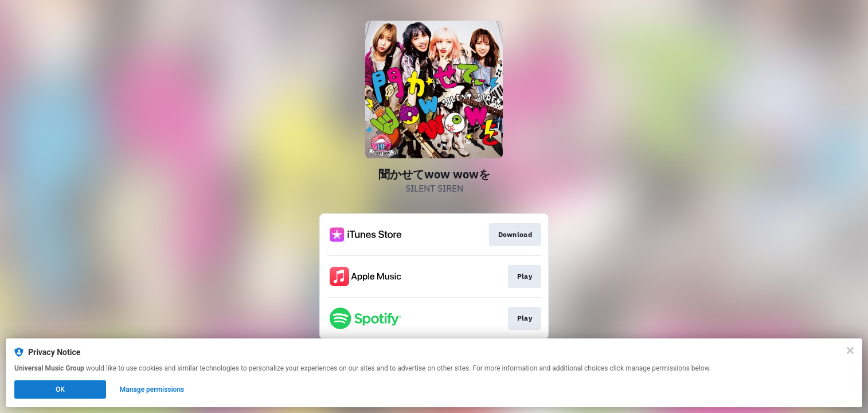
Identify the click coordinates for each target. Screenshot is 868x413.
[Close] (850, 350)
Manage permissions (152, 389)
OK (60, 389)
